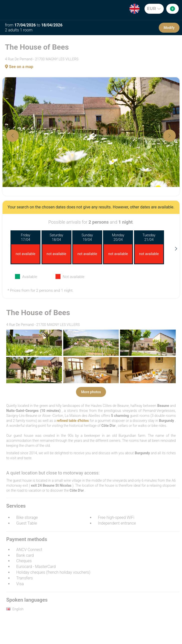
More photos (91, 392)
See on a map (19, 67)
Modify (169, 28)
